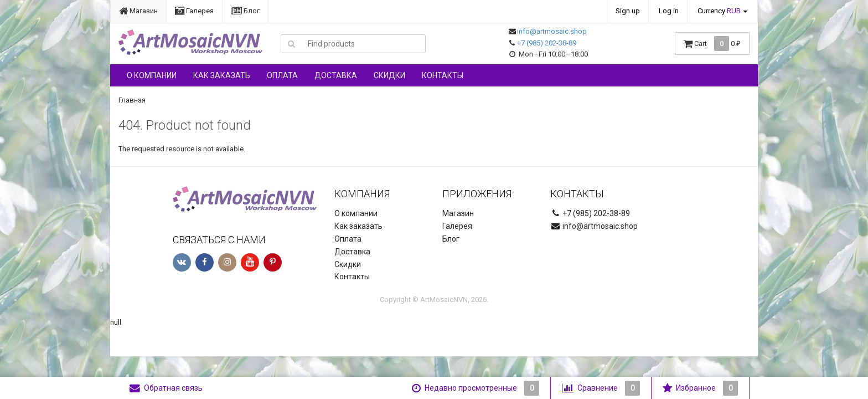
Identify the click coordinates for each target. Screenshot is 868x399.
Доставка (336, 75)
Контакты (443, 75)
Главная (132, 100)
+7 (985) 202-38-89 (547, 43)
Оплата (282, 75)
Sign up (628, 11)
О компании (152, 75)
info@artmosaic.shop (552, 31)
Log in (669, 11)
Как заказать (222, 75)
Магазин (138, 11)
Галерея (194, 11)
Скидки (389, 75)
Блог (245, 11)
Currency (719, 11)
